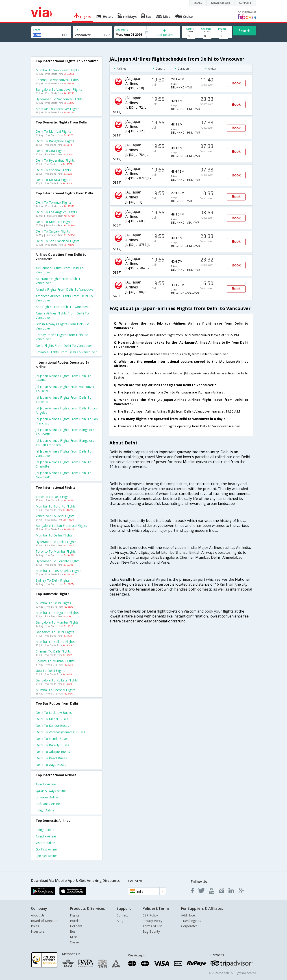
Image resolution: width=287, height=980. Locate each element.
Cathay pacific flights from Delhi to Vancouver (62, 337)
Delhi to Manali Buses (52, 719)
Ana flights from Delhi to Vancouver (63, 307)
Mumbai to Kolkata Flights (55, 642)
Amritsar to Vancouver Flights (58, 109)
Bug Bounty (151, 931)
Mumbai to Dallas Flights (54, 535)
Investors (38, 931)
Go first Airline (46, 849)
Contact (122, 915)
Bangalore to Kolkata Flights (57, 680)
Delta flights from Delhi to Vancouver (64, 346)
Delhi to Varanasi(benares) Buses (60, 732)
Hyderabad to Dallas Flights (56, 542)
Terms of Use (153, 926)
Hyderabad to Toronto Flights (58, 561)
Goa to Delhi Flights (50, 671)
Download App (221, 3)
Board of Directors (45, 921)
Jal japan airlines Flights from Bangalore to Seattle (65, 432)
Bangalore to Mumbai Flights (57, 622)
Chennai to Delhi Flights (53, 651)
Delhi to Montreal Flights (54, 222)
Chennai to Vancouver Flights (57, 80)
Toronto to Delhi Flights (53, 497)
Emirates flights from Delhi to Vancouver (66, 352)
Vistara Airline (45, 843)
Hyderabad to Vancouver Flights (59, 99)
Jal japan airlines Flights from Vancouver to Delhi (65, 389)
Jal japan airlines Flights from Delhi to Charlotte (64, 464)
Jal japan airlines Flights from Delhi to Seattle (64, 378)
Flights (75, 915)
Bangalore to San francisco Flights (61, 526)
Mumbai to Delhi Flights (53, 603)
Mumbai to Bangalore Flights (57, 613)
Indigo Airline (45, 810)
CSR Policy (150, 915)
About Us (38, 915)
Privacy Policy (152, 921)
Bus (73, 931)
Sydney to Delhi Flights (53, 580)
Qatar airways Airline (51, 791)
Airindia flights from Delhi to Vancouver (65, 289)
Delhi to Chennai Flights (53, 170)
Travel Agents (191, 921)
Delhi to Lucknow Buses (54, 713)
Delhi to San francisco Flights (58, 241)
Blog (120, 921)
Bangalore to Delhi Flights (55, 632)
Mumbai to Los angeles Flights (59, 571)
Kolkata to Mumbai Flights (55, 661)
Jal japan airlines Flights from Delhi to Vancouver (64, 453)
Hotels (75, 921)
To (77, 30)
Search (245, 31)
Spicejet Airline (46, 856)
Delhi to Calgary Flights (53, 231)
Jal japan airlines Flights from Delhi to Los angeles (67, 410)
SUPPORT (245, 3)
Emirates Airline (47, 797)
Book (236, 83)
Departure (122, 30)
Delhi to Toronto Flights (53, 202)
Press (35, 926)
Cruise (74, 942)
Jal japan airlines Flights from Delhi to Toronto (64, 400)
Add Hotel (188, 915)
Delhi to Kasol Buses (51, 758)
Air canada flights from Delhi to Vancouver (60, 270)
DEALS (198, 3)
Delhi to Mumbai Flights (53, 131)
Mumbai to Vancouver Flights (57, 70)
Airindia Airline (46, 784)
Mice (73, 937)
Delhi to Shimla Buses (52, 739)
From (37, 30)
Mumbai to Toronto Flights (56, 506)
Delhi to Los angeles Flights (56, 212)
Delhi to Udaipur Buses (53, 752)
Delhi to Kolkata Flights (53, 180)
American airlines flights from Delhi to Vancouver (64, 298)
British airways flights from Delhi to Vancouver (62, 326)
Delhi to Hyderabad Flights (55, 160)
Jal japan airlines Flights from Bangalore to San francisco (65, 443)
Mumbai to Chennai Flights (55, 690)
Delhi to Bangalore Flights (55, 141)
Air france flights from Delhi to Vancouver (59, 281)
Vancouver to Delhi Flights (55, 516)
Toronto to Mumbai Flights (56, 551)
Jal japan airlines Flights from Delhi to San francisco (67, 421)
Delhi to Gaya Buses (51, 765)
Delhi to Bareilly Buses (52, 745)
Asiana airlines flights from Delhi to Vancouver (62, 315)
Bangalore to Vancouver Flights (59, 89)
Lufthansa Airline (48, 804)
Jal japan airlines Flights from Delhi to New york (64, 475)
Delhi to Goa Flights (50, 151)
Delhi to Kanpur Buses (52, 726)
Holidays (76, 926)
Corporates (189, 926)
